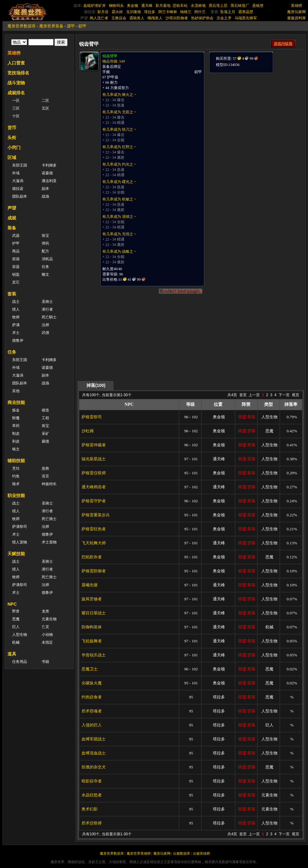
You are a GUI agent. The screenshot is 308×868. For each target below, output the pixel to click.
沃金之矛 (224, 18)
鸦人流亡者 (99, 18)
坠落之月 (228, 12)
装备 (12, 228)
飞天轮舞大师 (94, 543)
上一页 (254, 395)
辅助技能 (16, 461)
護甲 (71, 26)
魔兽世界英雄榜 (139, 853)
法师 (45, 325)
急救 (45, 468)
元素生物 (49, 619)
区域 (12, 157)
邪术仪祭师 (92, 823)
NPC (12, 604)
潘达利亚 (49, 181)
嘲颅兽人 (155, 18)
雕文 (45, 274)
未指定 (47, 642)
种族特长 (49, 484)
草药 (16, 426)
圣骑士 (47, 302)
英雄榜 (296, 6)
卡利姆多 (49, 165)
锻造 (45, 410)
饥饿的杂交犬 (94, 767)
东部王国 (20, 165)
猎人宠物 (20, 542)
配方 (45, 251)
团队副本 (20, 196)
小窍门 (14, 148)
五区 (45, 108)
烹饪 (16, 468)
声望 (12, 208)
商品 (16, 251)
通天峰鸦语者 (94, 487)
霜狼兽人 (137, 18)
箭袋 (16, 259)
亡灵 (45, 627)
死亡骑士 (49, 519)
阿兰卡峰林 (168, 12)
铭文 (16, 449)
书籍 (45, 662)
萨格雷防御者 (94, 571)
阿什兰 (200, 12)
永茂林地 (198, 6)
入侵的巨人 (92, 725)
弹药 (45, 243)
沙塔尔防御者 (177, 18)
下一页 (284, 395)
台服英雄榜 (201, 853)
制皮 (16, 434)
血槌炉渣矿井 (95, 6)
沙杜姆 (88, 431)
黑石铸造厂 (240, 6)
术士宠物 (49, 542)
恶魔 (16, 619)
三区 (16, 108)
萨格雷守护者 (94, 501)
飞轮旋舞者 (92, 641)
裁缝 (45, 441)
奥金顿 (133, 6)
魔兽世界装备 (51, 26)
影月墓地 (163, 6)
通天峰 (147, 6)
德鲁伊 (18, 340)
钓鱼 (16, 476)
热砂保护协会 (202, 18)
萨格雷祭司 (92, 417)
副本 (45, 189)
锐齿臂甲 (110, 56)
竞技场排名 (18, 73)
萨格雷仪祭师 (94, 473)
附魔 (16, 418)
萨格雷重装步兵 (96, 515)
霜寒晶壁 (246, 12)
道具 (12, 654)
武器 (16, 236)
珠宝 (45, 236)
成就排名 (16, 93)
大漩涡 (18, 181)
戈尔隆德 (133, 12)
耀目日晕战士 (94, 613)
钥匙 (16, 274)
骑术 (16, 484)
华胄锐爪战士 (94, 655)
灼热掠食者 (92, 697)
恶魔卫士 (90, 669)
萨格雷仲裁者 (94, 445)
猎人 (16, 309)
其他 (16, 391)
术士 (16, 333)
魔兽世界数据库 (22, 26)
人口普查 (16, 63)
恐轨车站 (180, 6)
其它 (16, 282)
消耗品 (47, 259)
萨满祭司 (20, 527)
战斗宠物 (16, 83)
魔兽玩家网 (296, 12)
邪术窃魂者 (92, 711)
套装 (12, 294)
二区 (45, 101)
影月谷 (103, 12)
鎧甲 (82, 26)
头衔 (12, 138)
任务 (45, 267)
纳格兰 (186, 12)
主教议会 (119, 18)
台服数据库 (182, 853)
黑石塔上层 (218, 6)
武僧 (45, 333)
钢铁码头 (116, 6)
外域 (16, 173)
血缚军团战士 (94, 739)
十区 (16, 116)
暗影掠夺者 (92, 781)
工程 (45, 418)
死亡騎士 (49, 317)
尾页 (296, 395)
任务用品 (20, 662)
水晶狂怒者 (92, 795)
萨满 (16, 325)
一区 (16, 101)
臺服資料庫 (296, 18)
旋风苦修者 (92, 599)
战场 (45, 196)
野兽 (16, 611)
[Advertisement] (234, 167)
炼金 (16, 410)
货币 (12, 128)
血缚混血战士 (94, 753)
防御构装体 (92, 627)
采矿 (45, 434)
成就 (12, 218)
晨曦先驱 (90, 585)
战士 (16, 302)
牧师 (16, 317)
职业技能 (16, 495)
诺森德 (47, 173)
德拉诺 (18, 189)
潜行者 (47, 309)
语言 (45, 476)
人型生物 (20, 635)
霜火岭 (117, 12)
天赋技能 (16, 554)
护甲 (16, 243)
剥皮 (16, 441)
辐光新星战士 (94, 459)
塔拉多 (150, 12)
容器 (16, 267)
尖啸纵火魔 (92, 683)
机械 (16, 642)
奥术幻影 (90, 809)
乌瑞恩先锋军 (246, 18)
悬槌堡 (258, 6)
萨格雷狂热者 (94, 529)
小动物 (47, 635)
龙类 (45, 611)
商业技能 (16, 402)
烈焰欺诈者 (92, 557)
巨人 (16, 627)
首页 (243, 395)
